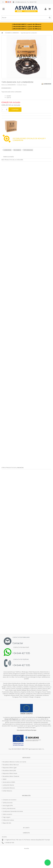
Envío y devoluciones (9, 808)
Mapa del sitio (7, 823)
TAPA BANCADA (28, 150)
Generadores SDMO (9, 782)
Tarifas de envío (8, 157)
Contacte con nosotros (9, 800)
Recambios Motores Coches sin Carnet (14, 762)
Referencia (4, 85)
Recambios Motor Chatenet (11, 776)
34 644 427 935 (10, 843)
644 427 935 (32, 2)
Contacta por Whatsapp (21, 647)
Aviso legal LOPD (8, 806)
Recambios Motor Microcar (11, 765)
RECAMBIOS (17, 150)
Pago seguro (6, 817)
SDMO (5, 779)
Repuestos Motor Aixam (10, 773)
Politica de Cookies (8, 820)
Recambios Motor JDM (9, 771)
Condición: (20, 85)
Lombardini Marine (8, 785)
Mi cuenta (26, 828)
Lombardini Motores (9, 788)
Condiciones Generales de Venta (13, 811)
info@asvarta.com (20, 2)
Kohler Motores (7, 791)
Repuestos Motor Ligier (10, 768)
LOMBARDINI (7, 150)
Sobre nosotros (7, 814)
